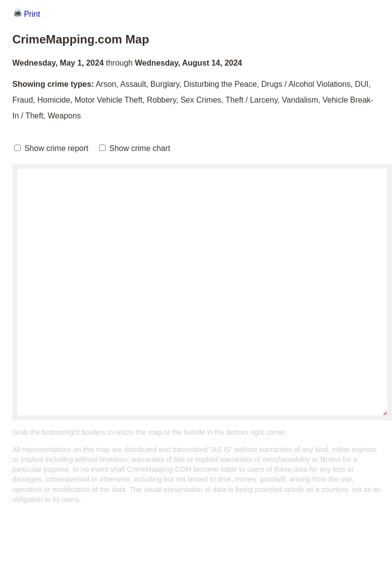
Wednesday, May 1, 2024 (58, 63)
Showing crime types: (53, 84)
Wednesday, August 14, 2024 (188, 63)
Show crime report (51, 148)
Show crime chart (135, 148)
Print (27, 14)
